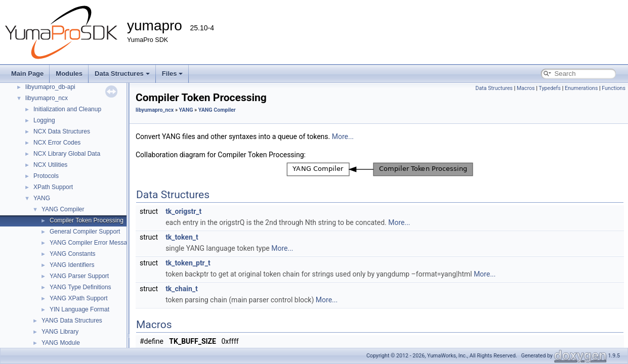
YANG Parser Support (79, 276)
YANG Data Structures (72, 321)
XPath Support (53, 187)
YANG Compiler (63, 209)
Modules (69, 74)
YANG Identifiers (72, 265)
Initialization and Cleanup (67, 109)
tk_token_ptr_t (188, 263)
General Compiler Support (85, 232)
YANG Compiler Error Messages (93, 243)
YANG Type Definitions (80, 287)
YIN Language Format (79, 309)
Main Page (27, 74)
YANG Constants (72, 254)
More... (343, 136)
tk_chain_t (182, 289)
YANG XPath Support (79, 298)
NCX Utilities (50, 165)
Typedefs (550, 88)
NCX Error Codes (57, 143)
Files (173, 74)
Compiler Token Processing (87, 220)
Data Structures (122, 74)
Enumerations (581, 88)
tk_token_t (182, 237)
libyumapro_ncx (47, 98)
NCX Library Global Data (67, 154)
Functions (614, 88)
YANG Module (61, 343)
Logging (44, 120)
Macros (526, 88)
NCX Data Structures (62, 131)
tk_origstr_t (183, 211)
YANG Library (60, 332)
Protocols (46, 176)
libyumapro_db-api (50, 87)
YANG (42, 198)
